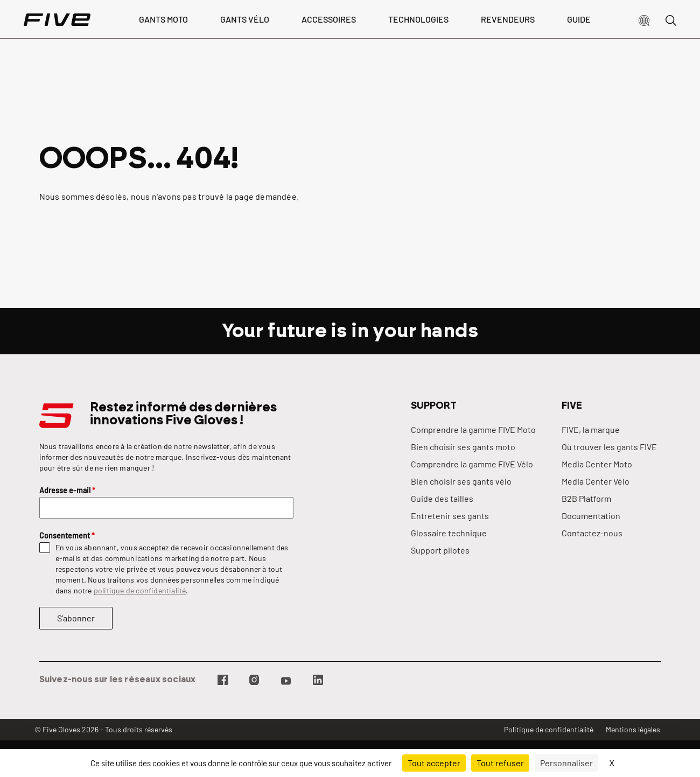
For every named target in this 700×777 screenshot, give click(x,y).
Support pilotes (440, 550)
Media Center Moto (597, 464)
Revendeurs (508, 19)
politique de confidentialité (140, 590)
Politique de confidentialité (549, 729)
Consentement (67, 535)
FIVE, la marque (591, 429)
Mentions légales (633, 729)
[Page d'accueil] (57, 19)
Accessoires (329, 19)
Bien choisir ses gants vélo (461, 481)
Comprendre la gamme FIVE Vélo (472, 464)
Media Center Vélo (596, 481)
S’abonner (76, 618)
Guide (579, 19)
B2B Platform (586, 498)
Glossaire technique (449, 533)
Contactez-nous (592, 533)
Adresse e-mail (67, 490)
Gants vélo (245, 19)
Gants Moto (163, 19)
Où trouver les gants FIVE (609, 447)
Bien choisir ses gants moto (463, 447)
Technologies (418, 19)
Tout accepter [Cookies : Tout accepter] (434, 763)
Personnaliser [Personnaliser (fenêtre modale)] (566, 763)
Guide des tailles (442, 498)
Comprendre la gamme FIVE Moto (473, 429)
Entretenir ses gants (450, 516)
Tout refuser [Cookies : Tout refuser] (500, 763)
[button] (644, 19)
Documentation (591, 516)
